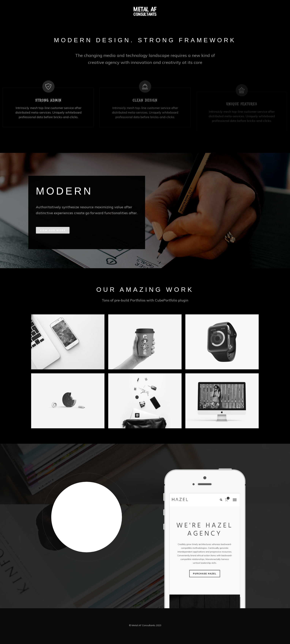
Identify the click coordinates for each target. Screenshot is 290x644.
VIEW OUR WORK (53, 230)
